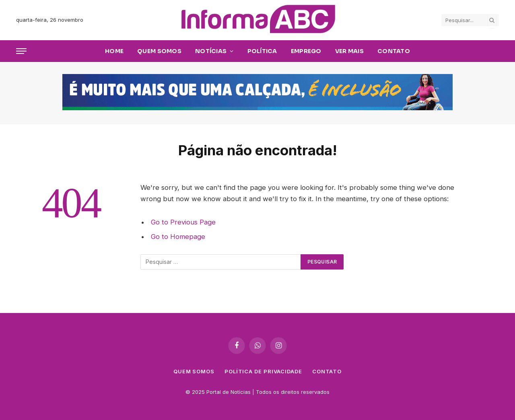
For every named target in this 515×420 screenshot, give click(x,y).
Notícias (211, 51)
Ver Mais (349, 51)
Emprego (306, 51)
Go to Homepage (178, 237)
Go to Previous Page (183, 222)
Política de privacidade (263, 371)
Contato (394, 51)
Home (114, 51)
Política (262, 51)
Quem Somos (159, 51)
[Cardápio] (21, 51)
